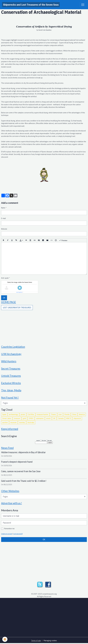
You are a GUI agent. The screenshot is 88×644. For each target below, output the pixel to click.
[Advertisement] (44, 326)
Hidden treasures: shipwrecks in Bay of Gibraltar (23, 452)
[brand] (31, 5)
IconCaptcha (19, 292)
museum (13, 422)
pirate (23, 414)
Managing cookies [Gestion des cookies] (50, 640)
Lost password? (18, 534)
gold (24, 418)
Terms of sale (36, 640)
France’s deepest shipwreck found (17, 462)
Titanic (53, 414)
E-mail (3, 218)
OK (4, 298)
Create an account (7, 534)
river (60, 414)
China (74, 414)
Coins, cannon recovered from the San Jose (21, 471)
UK (54, 418)
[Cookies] (5, 639)
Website (4, 229)
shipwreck (77, 418)
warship (22, 422)
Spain (4, 414)
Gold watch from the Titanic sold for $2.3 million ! (24, 481)
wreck (48, 418)
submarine (40, 418)
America (82, 414)
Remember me (9, 528)
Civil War (31, 414)
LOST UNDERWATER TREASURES (17, 308)
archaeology (14, 414)
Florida (67, 414)
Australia (31, 422)
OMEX (31, 418)
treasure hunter (42, 414)
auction (5, 422)
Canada (61, 418)
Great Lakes (7, 418)
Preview (63, 240)
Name (3, 208)
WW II (69, 418)
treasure (17, 418)
